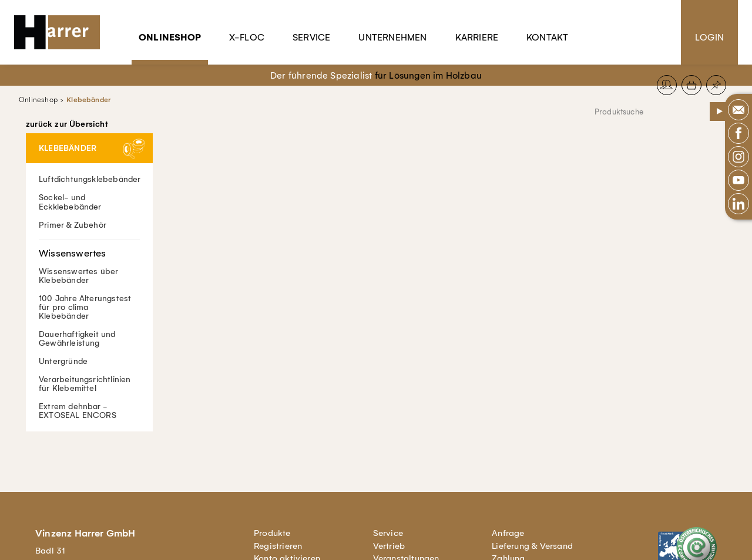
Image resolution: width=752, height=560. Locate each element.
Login (709, 37)
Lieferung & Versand (532, 546)
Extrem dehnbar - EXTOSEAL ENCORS (78, 411)
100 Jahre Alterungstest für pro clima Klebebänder (85, 307)
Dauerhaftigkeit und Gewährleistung (77, 338)
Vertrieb (389, 546)
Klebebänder (88, 100)
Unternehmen (392, 37)
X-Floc (247, 37)
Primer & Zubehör (73, 225)
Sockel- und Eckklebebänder (70, 202)
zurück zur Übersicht (67, 124)
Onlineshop (170, 37)
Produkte (272, 533)
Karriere (477, 37)
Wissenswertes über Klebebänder (89, 262)
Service (311, 37)
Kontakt (547, 37)
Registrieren (278, 546)
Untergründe (63, 361)
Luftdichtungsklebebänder (90, 179)
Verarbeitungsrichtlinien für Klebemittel (85, 383)
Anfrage (508, 533)
